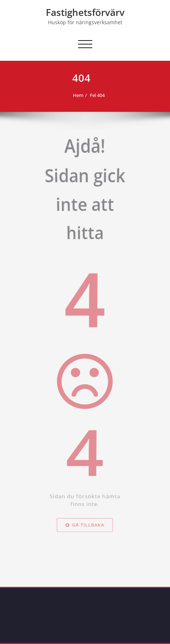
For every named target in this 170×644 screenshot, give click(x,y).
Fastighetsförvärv (85, 12)
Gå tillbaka (85, 552)
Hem (77, 95)
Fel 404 (96, 95)
